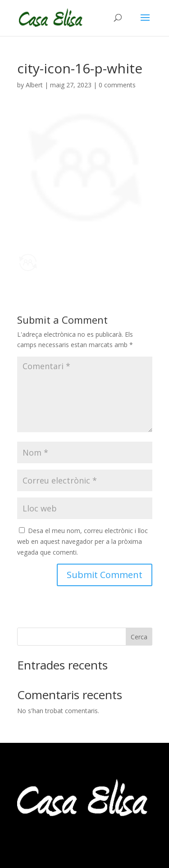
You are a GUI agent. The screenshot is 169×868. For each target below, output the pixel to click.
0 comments (117, 85)
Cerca (139, 637)
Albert (34, 85)
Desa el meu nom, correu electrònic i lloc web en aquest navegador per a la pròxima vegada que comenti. (82, 541)
